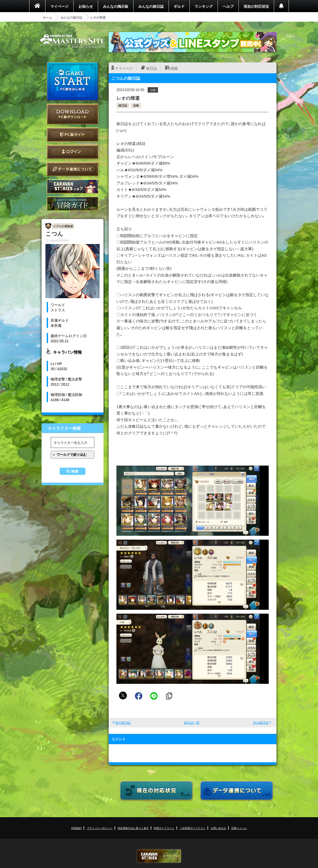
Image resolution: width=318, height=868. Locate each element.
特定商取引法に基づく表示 (133, 828)
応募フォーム (239, 828)
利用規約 (76, 828)
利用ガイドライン (164, 828)
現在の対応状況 (256, 6)
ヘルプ (228, 6)
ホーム (47, 17)
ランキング (204, 6)
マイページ (59, 6)
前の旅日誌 (123, 723)
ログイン (73, 152)
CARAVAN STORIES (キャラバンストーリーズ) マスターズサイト (73, 41)
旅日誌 (152, 68)
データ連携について (73, 169)
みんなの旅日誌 (151, 6)
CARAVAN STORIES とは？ (73, 186)
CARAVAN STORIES (159, 856)
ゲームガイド (73, 204)
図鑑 (174, 68)
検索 (75, 471)
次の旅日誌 (261, 723)
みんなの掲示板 (116, 6)
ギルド (179, 6)
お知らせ (86, 6)
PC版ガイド (73, 135)
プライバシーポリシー (100, 828)
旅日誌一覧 (192, 723)
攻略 (136, 105)
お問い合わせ (218, 828)
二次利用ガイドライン (193, 828)
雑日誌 (123, 105)
